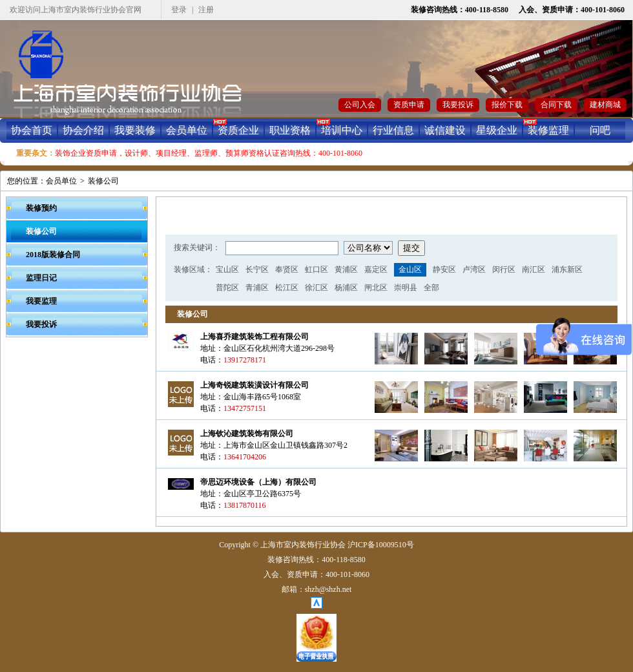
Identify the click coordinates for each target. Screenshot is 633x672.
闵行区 (504, 269)
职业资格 (290, 130)
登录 (179, 10)
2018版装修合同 (53, 255)
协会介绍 (83, 130)
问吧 (600, 130)
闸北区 (376, 288)
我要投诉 (458, 105)
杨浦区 (346, 288)
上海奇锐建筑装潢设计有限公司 (254, 385)
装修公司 (103, 181)
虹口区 (316, 269)
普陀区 (227, 288)
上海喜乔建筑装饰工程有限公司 (254, 337)
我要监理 (41, 301)
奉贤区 (287, 269)
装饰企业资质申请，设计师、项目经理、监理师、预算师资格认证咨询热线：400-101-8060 (209, 153)
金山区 (410, 269)
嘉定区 (376, 269)
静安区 (444, 269)
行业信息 (393, 130)
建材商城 (605, 105)
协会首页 (32, 130)
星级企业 (497, 130)
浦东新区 (567, 269)
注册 (206, 10)
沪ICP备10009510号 (381, 545)
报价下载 (507, 105)
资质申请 (409, 105)
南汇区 (534, 269)
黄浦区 (346, 269)
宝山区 (227, 269)
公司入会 (360, 105)
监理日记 (41, 278)
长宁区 (257, 269)
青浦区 (257, 288)
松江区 (287, 288)
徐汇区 (316, 288)
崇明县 (406, 288)
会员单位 (187, 130)
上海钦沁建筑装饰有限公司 (247, 434)
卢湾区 (474, 269)
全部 (431, 288)
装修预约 (41, 208)
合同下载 (556, 105)
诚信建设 (445, 130)
